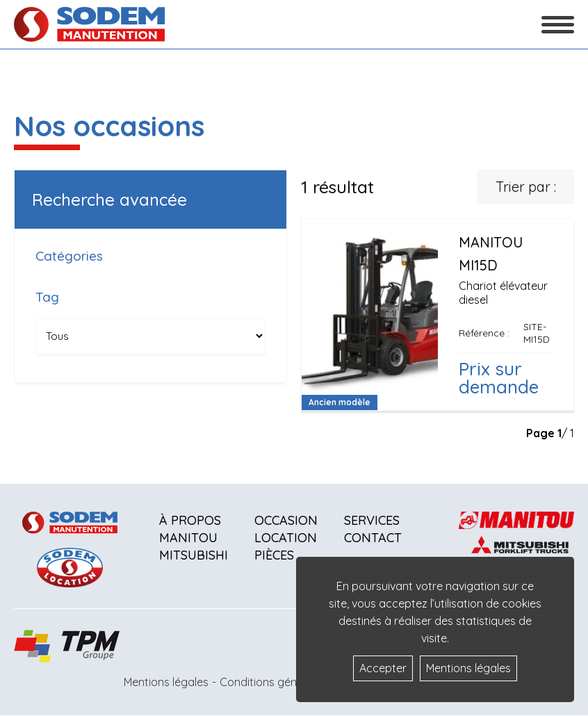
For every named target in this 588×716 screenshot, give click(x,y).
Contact (373, 538)
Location (286, 538)
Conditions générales (274, 682)
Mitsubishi (194, 555)
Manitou (188, 538)
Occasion (286, 520)
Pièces (274, 555)
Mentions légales (166, 682)
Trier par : (526, 187)
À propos (190, 520)
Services (372, 520)
